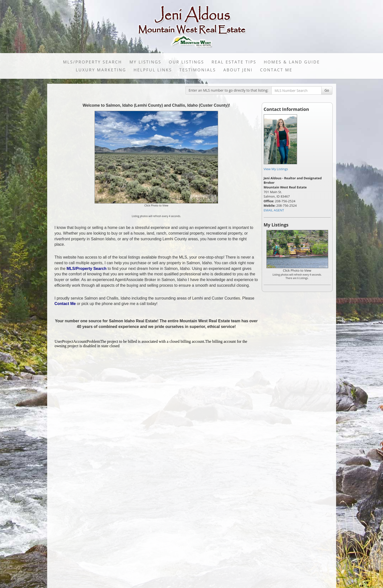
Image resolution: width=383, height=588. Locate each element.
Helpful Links (153, 70)
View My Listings (276, 169)
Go (327, 90)
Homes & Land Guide (292, 62)
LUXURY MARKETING (101, 70)
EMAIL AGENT (274, 210)
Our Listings (187, 62)
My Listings (145, 62)
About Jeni (238, 70)
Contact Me (276, 70)
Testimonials (198, 70)
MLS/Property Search (92, 62)
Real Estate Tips (234, 62)
